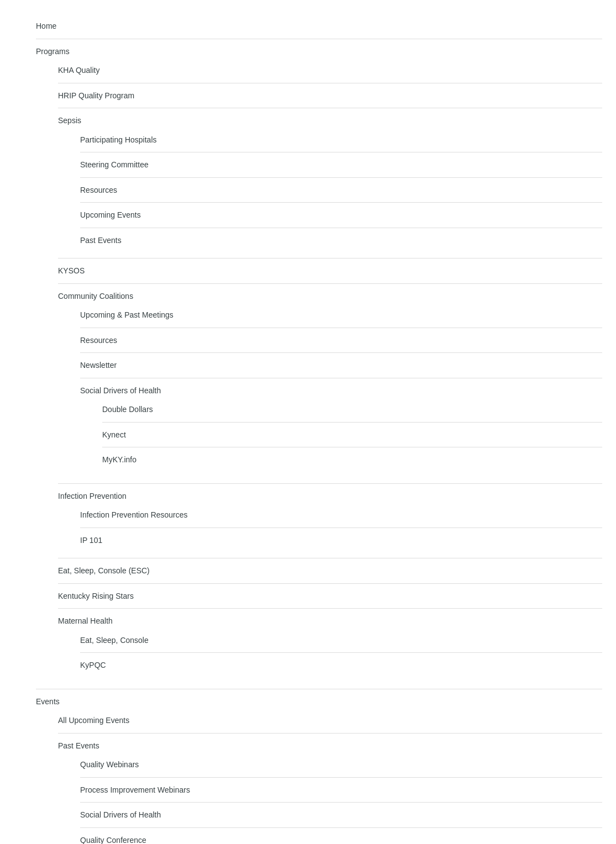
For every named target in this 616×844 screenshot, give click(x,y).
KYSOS (71, 271)
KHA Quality (79, 70)
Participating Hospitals (119, 140)
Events (48, 701)
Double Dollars (128, 409)
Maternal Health (85, 621)
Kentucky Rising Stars (96, 596)
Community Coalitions (96, 296)
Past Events (101, 240)
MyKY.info (119, 460)
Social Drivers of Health (120, 391)
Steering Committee (114, 165)
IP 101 (91, 540)
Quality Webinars (109, 764)
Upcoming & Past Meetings (127, 315)
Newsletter (98, 365)
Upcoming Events (110, 215)
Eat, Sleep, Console (114, 640)
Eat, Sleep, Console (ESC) (104, 571)
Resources (99, 190)
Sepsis (70, 120)
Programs (53, 51)
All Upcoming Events (94, 720)
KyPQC (93, 665)
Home (46, 26)
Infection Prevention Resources (134, 515)
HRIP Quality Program (96, 96)
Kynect (114, 435)
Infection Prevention (92, 496)
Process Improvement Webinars (135, 790)
